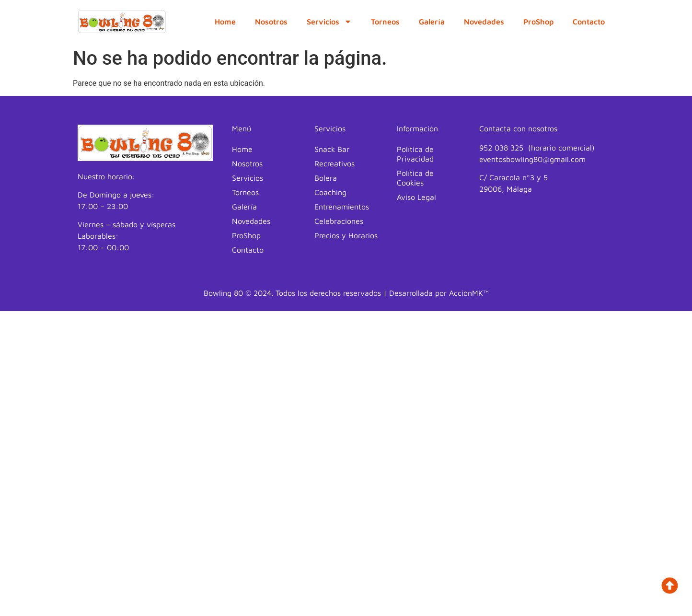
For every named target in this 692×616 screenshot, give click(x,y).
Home (225, 22)
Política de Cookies (415, 178)
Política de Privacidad (415, 154)
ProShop (538, 22)
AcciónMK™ (469, 293)
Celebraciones (339, 221)
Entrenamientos (342, 207)
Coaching (330, 192)
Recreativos (334, 163)
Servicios (329, 22)
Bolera (326, 178)
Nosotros (271, 22)
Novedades (484, 22)
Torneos (385, 22)
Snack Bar (332, 149)
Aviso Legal (416, 197)
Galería (432, 22)
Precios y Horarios (346, 235)
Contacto (589, 22)
